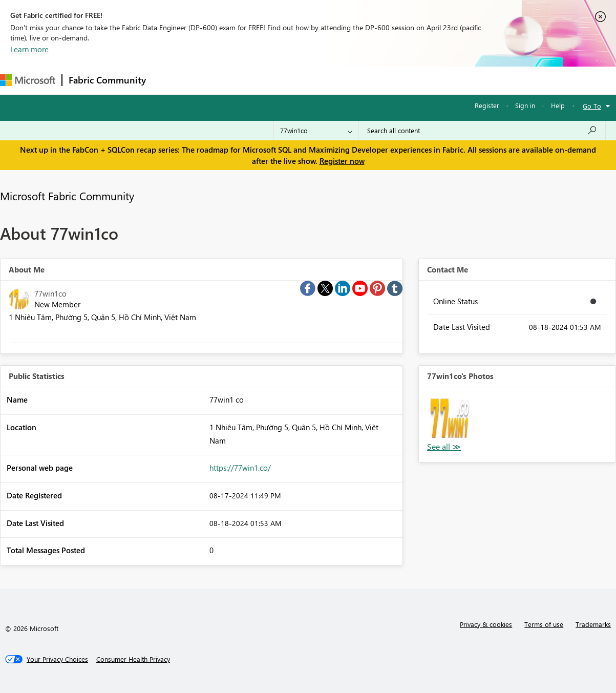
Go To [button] (592, 106)
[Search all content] (482, 131)
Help (558, 105)
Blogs (348, 80)
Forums (169, 80)
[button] (450, 418)
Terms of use (544, 624)
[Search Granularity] (316, 131)
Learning (387, 80)
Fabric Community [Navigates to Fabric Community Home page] (107, 80)
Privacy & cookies (486, 624)
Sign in (525, 105)
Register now (342, 161)
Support (430, 80)
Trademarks (593, 624)
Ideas (256, 80)
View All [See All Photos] (444, 447)
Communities (302, 80)
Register (487, 105)
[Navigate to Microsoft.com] (28, 80)
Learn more (29, 49)
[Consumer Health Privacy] (133, 659)
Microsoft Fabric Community (67, 196)
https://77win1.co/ (240, 468)
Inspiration (214, 80)
